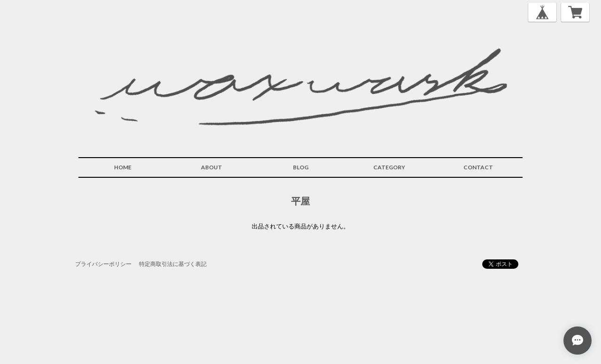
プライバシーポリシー (103, 264)
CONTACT (478, 167)
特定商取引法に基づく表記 (173, 264)
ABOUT (212, 167)
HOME (123, 167)
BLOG (301, 167)
